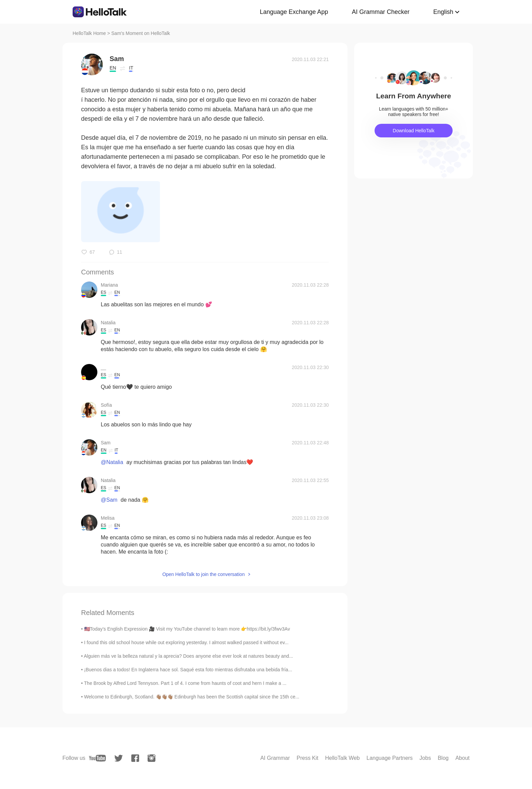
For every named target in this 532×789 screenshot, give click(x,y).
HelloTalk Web (342, 758)
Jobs (425, 758)
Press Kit (307, 758)
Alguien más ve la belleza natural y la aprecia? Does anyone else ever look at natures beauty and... (188, 656)
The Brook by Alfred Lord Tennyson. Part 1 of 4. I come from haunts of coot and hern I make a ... (185, 683)
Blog (443, 758)
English (443, 12)
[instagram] (151, 758)
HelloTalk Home (89, 33)
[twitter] (119, 758)
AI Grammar (275, 758)
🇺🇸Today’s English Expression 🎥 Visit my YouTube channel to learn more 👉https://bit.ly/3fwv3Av (187, 629)
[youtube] (97, 758)
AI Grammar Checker (381, 12)
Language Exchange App (294, 12)
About (462, 758)
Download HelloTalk (414, 131)
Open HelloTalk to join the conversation (203, 574)
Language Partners (389, 758)
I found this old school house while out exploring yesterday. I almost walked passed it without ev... (186, 642)
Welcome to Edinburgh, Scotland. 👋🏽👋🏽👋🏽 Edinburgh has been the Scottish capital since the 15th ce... (192, 697)
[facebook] (135, 758)
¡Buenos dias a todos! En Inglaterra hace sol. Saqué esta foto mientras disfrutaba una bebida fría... (188, 670)
